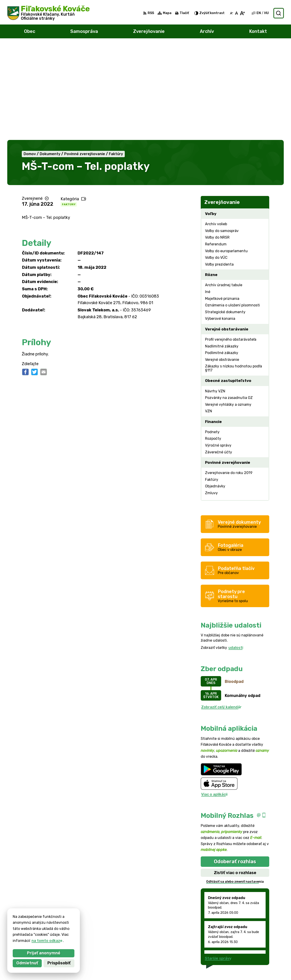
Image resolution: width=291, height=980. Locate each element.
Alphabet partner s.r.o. (74, 924)
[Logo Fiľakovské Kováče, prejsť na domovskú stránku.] (49, 13)
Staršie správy (218, 863)
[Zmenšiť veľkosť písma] (232, 13)
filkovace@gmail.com (263, 957)
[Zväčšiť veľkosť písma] (242, 13)
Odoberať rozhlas (235, 767)
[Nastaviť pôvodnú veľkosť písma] (236, 13)
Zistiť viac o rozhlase (235, 778)
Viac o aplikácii (214, 699)
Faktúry (69, 109)
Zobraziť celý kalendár (221, 612)
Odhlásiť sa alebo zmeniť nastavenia (235, 787)
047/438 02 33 (257, 952)
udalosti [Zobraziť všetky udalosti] (236, 553)
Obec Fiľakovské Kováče (58, 928)
